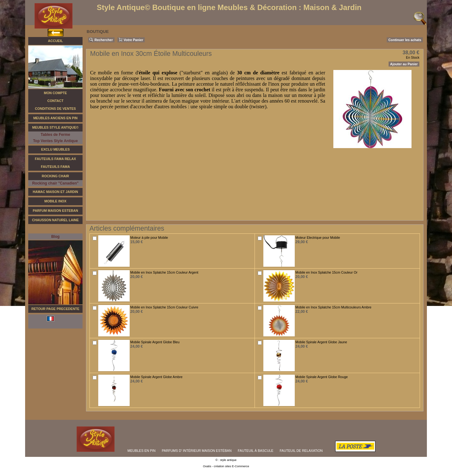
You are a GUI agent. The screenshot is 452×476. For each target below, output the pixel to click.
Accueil (55, 41)
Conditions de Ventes (55, 109)
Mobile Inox (55, 201)
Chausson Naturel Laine (55, 220)
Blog (55, 237)
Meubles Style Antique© (56, 127)
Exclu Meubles (55, 149)
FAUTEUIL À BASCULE (256, 451)
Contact (55, 101)
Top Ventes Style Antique (55, 141)
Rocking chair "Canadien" (55, 183)
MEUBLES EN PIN (141, 451)
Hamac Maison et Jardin (55, 192)
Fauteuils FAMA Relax (55, 159)
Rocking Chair (55, 176)
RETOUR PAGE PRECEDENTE (55, 309)
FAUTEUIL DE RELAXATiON (301, 451)
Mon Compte (55, 93)
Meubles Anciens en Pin (55, 118)
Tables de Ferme (56, 135)
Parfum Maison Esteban (55, 211)
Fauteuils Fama (55, 167)
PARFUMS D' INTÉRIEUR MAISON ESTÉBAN (197, 451)
